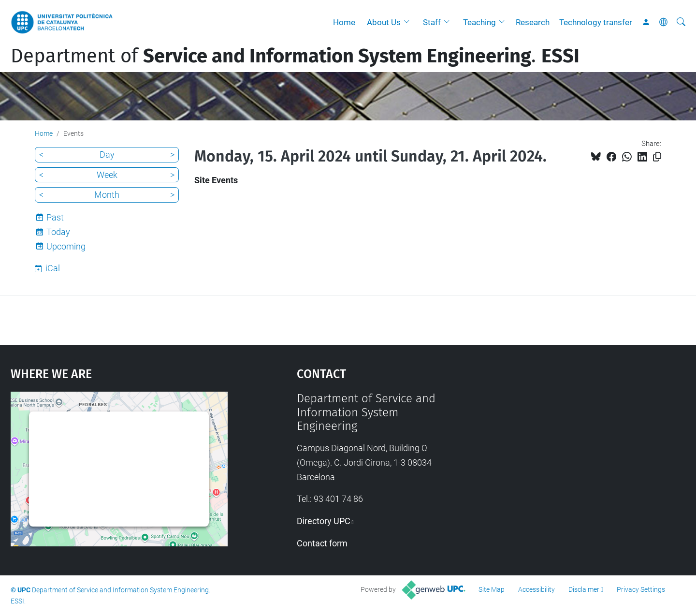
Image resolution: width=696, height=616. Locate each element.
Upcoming (66, 246)
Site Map (492, 589)
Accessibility (536, 589)
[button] (409, 22)
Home (344, 22)
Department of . (295, 56)
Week (107, 175)
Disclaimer (584, 589)
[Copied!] (657, 157)
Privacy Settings (641, 589)
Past (55, 217)
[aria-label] (681, 22)
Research (533, 22)
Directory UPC (324, 521)
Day (107, 154)
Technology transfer (596, 22)
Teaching (479, 22)
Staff (432, 22)
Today (58, 232)
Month (107, 195)
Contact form (322, 543)
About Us (384, 22)
